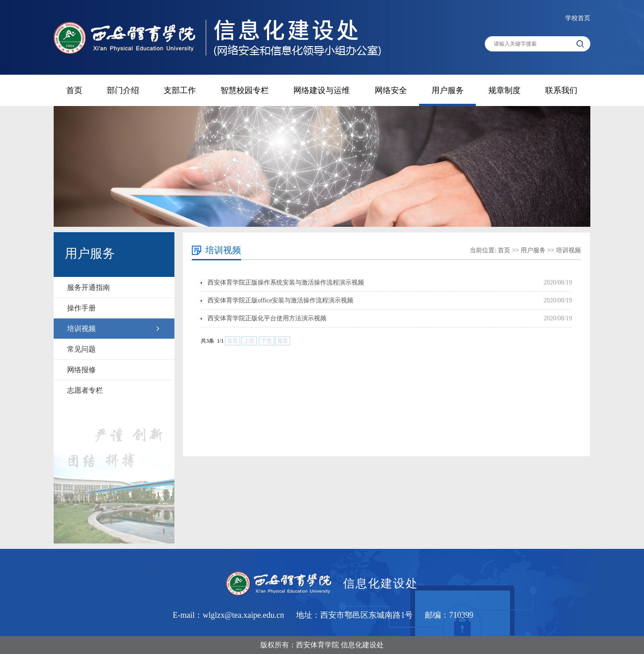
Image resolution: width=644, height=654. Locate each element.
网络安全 (391, 90)
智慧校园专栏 (245, 90)
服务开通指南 (89, 287)
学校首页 (578, 18)
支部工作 (180, 90)
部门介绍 (123, 90)
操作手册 (81, 308)
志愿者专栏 (85, 390)
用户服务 (448, 90)
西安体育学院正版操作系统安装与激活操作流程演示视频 (286, 282)
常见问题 (81, 349)
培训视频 (81, 329)
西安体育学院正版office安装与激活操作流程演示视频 (280, 300)
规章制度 (504, 90)
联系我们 (561, 90)
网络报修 (81, 370)
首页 (74, 90)
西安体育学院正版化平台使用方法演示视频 (267, 318)
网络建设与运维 (322, 90)
